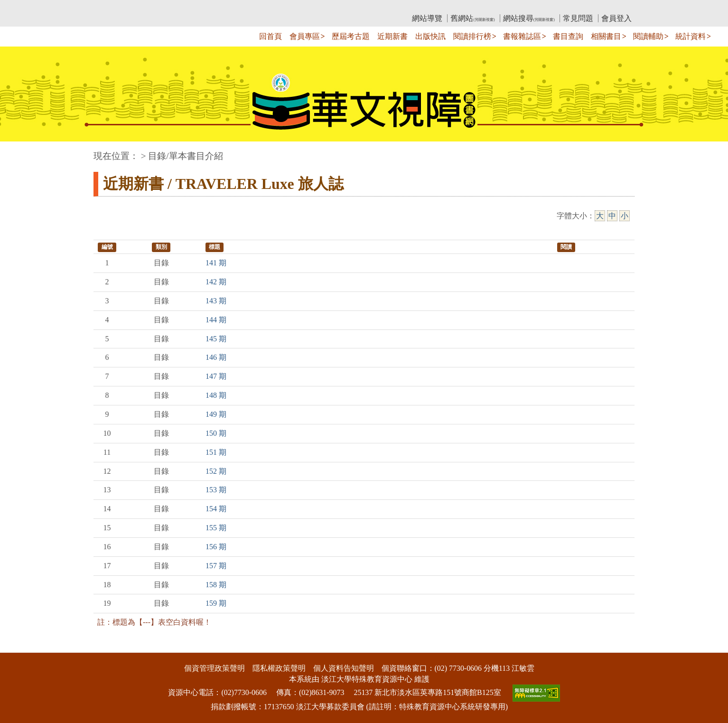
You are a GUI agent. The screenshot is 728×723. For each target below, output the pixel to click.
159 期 (216, 603)
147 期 (216, 376)
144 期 (216, 320)
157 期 (216, 566)
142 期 (216, 282)
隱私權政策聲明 (279, 668)
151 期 (216, 452)
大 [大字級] (600, 216)
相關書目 (606, 36)
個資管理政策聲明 (215, 668)
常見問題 (578, 18)
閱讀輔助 (648, 36)
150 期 (216, 433)
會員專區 (305, 36)
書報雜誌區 (522, 36)
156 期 (216, 547)
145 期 (216, 339)
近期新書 (392, 36)
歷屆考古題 (351, 36)
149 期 (216, 414)
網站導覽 (427, 18)
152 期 (216, 471)
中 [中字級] (612, 216)
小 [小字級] (625, 216)
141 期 (216, 263)
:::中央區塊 (18, 151)
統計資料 (691, 36)
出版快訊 (430, 36)
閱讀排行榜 (472, 36)
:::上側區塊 (112, 7)
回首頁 (271, 36)
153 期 (216, 490)
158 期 (216, 585)
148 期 (216, 395)
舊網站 (472, 18)
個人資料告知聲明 (344, 668)
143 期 (216, 301)
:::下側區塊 (18, 646)
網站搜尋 (529, 18)
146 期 (216, 357)
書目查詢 (568, 36)
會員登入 (616, 18)
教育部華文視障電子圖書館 (177, 7)
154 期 (216, 509)
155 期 (216, 528)
